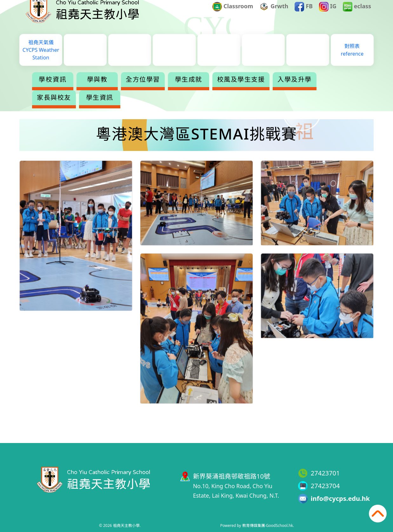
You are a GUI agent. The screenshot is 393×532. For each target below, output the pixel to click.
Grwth (274, 16)
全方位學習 (143, 88)
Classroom (233, 16)
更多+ (342, 88)
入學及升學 (295, 88)
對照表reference (352, 59)
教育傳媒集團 (254, 525)
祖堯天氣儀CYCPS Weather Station (41, 59)
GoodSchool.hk (280, 525)
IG (328, 16)
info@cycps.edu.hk (340, 498)
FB (304, 16)
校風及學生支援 (241, 88)
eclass (357, 16)
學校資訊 (53, 88)
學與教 (97, 88)
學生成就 (189, 88)
